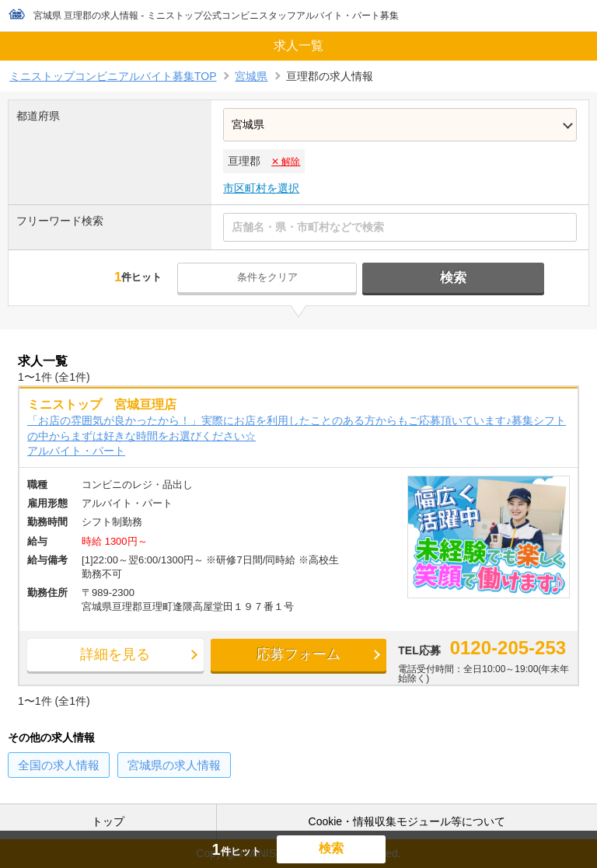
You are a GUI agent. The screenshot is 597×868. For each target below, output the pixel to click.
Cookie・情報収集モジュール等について (407, 821)
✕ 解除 (286, 162)
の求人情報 (59, 767)
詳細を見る (101, 657)
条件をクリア (273, 277)
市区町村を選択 (261, 188)
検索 (449, 278)
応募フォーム (261, 657)
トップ (108, 821)
